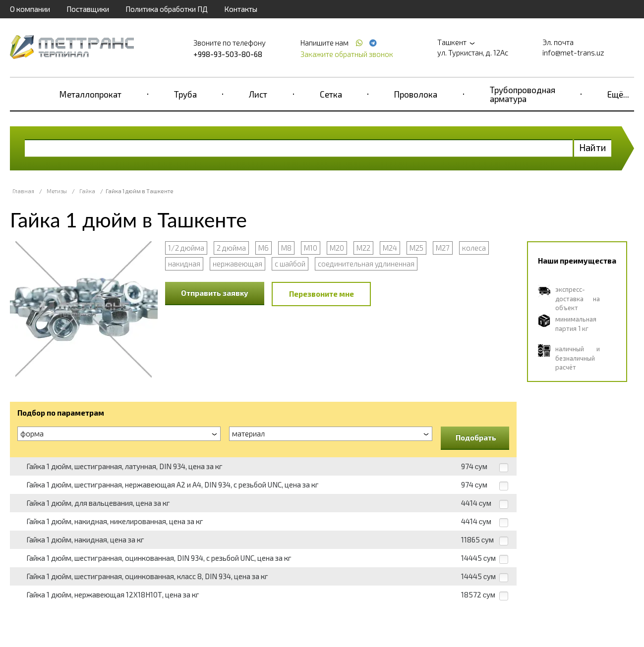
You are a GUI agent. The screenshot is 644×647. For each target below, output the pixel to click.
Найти (593, 147)
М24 (390, 248)
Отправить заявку (215, 293)
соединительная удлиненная (366, 264)
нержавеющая (237, 264)
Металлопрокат (90, 94)
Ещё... (618, 94)
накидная (184, 264)
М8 (286, 248)
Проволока (416, 94)
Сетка (331, 94)
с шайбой (290, 264)
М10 (311, 248)
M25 (416, 248)
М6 (263, 248)
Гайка (87, 191)
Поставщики (88, 9)
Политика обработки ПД (167, 9)
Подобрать (476, 437)
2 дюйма (231, 248)
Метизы (57, 191)
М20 (337, 248)
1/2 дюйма (186, 248)
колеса (474, 248)
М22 (363, 248)
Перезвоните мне (322, 294)
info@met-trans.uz (573, 53)
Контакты (241, 9)
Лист (258, 94)
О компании (30, 9)
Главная (23, 191)
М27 (443, 248)
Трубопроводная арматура (523, 94)
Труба (185, 94)
